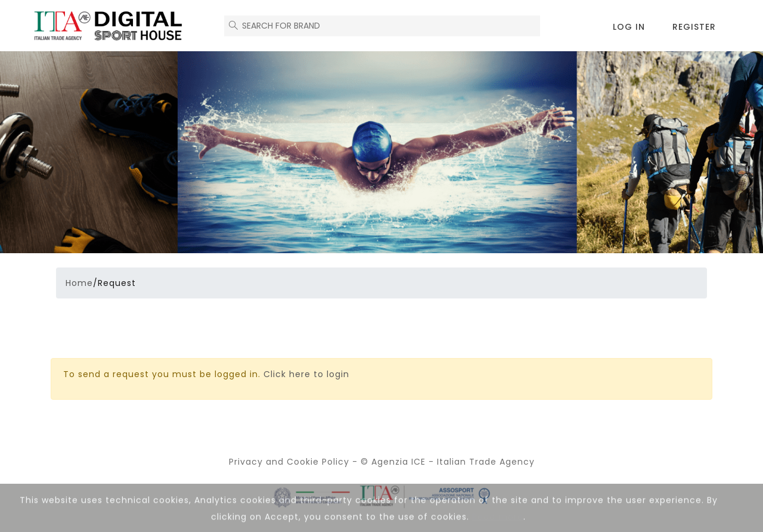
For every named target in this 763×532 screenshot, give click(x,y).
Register (694, 27)
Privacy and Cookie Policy (289, 462)
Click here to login (306, 374)
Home (79, 283)
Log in (629, 27)
